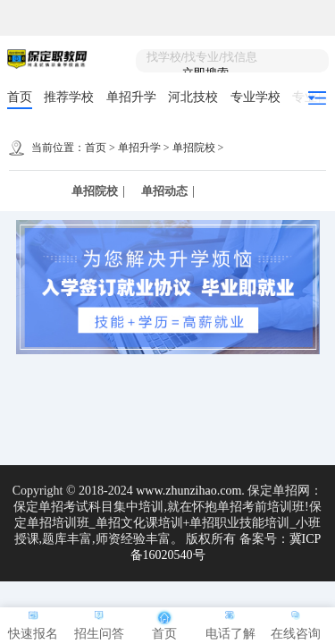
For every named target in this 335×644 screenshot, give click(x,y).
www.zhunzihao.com (188, 491)
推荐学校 (69, 97)
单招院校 (194, 148)
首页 (20, 97)
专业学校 (255, 97)
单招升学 (131, 97)
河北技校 (193, 97)
